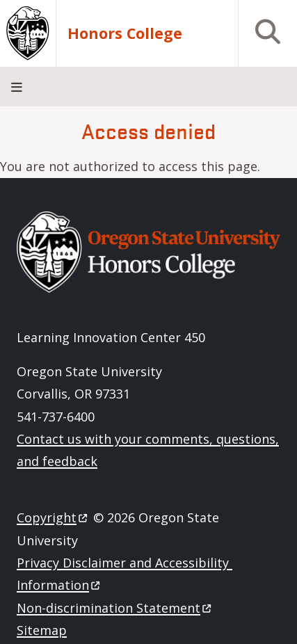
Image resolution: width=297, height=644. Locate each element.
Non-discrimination (115, 608)
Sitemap (42, 630)
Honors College (125, 33)
